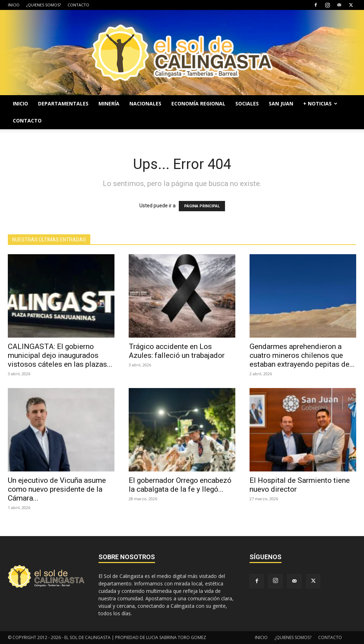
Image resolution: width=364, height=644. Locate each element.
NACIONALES (145, 103)
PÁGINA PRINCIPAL (202, 206)
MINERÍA (109, 103)
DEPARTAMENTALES (63, 103)
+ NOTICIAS (320, 103)
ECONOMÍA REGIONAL (198, 103)
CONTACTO (78, 5)
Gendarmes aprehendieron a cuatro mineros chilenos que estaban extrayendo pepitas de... (302, 355)
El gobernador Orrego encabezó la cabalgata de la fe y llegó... (180, 485)
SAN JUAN (281, 103)
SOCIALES (247, 103)
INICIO (14, 5)
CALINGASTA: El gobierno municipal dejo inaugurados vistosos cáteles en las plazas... (60, 355)
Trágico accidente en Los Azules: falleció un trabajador (177, 351)
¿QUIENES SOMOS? (44, 5)
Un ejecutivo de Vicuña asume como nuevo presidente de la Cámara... (57, 489)
